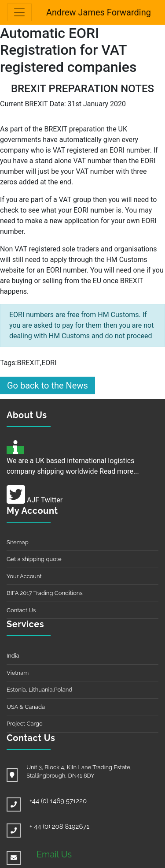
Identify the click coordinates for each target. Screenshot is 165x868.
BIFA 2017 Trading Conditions (45, 593)
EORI (49, 363)
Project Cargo (25, 724)
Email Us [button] (54, 854)
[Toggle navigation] (19, 12)
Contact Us (21, 610)
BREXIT (28, 363)
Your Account (24, 576)
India (13, 656)
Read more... (119, 471)
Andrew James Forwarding (99, 12)
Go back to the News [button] (48, 385)
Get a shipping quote (34, 559)
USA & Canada (26, 707)
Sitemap (18, 542)
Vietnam (18, 673)
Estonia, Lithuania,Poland (39, 690)
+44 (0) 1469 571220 (58, 801)
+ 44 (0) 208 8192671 (59, 827)
